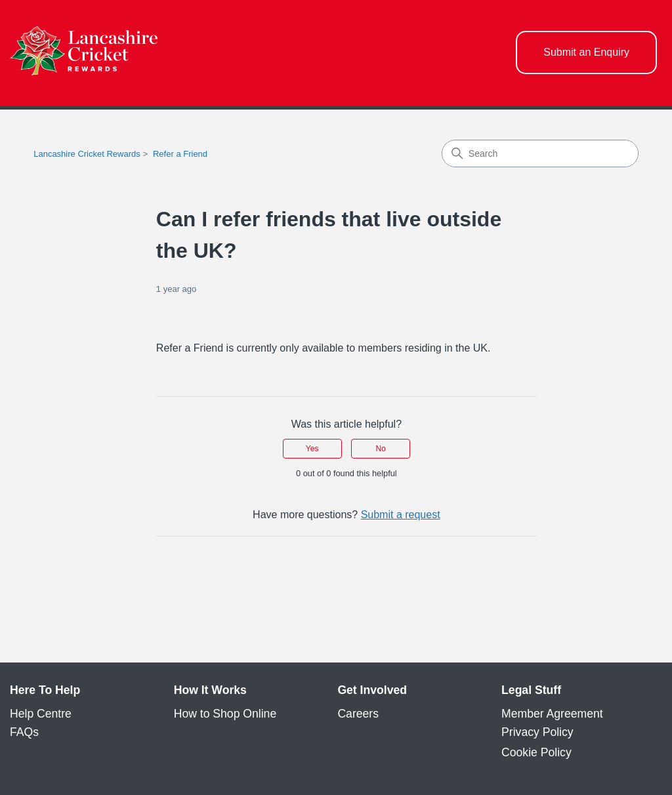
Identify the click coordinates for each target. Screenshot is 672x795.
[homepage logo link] (84, 53)
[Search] (540, 153)
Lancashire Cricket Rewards (87, 154)
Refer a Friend (180, 154)
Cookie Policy (536, 752)
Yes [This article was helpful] (312, 449)
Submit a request (401, 515)
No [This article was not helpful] (380, 449)
